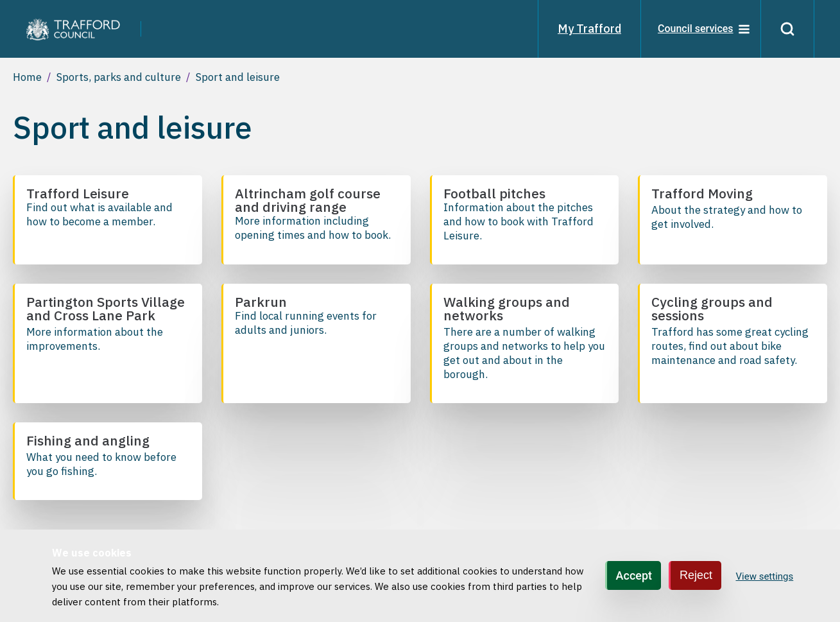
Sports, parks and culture (119, 77)
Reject (696, 575)
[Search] (787, 29)
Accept (634, 575)
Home (27, 77)
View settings (765, 576)
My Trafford (589, 29)
